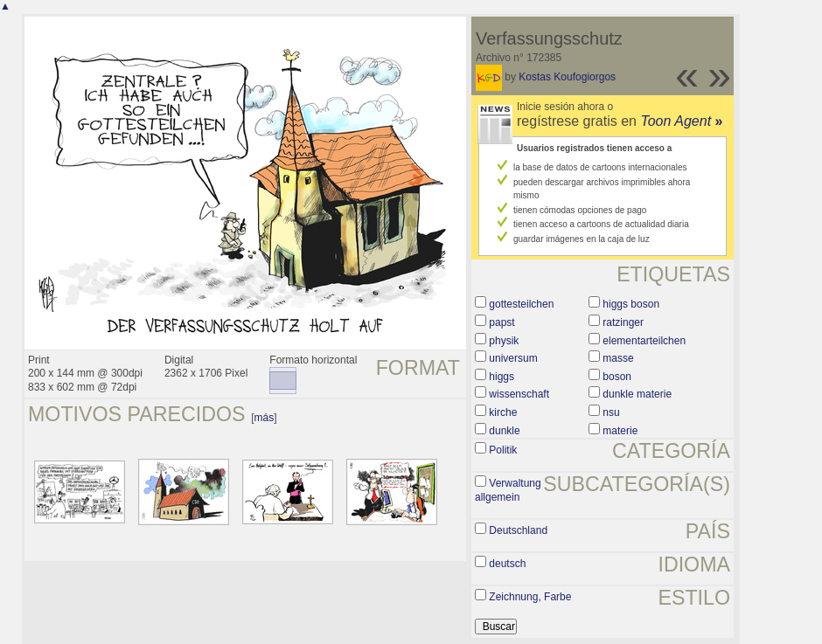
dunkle (504, 431)
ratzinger (623, 322)
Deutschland (518, 530)
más (265, 418)
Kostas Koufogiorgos (567, 77)
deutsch (507, 564)
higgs (502, 377)
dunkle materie (637, 394)
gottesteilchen (521, 304)
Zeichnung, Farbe (530, 597)
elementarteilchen (644, 341)
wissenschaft (519, 394)
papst (502, 322)
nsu (611, 412)
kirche (503, 412)
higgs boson (631, 304)
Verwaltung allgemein (508, 490)
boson (617, 377)
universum (513, 358)
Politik (503, 450)
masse (618, 358)
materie (620, 431)
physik (504, 341)
